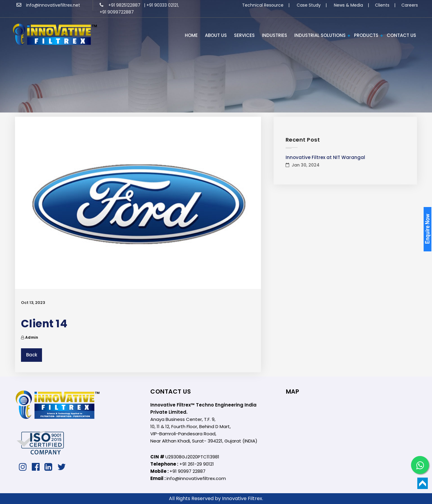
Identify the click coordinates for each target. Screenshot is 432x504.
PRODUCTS (366, 35)
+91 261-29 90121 (197, 464)
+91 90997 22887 (187, 471)
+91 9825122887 (121, 5)
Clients (382, 5)
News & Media (348, 5)
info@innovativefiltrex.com (196, 478)
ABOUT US (216, 35)
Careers (410, 5)
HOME (191, 35)
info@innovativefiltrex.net (48, 5)
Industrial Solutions (320, 35)
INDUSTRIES (274, 35)
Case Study (309, 5)
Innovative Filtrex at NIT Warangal (325, 157)
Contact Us (401, 35)
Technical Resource (263, 5)
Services (244, 35)
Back (32, 355)
